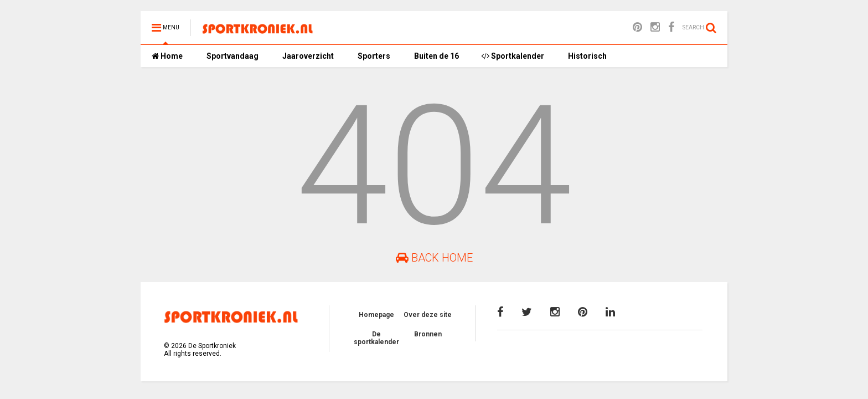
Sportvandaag (232, 56)
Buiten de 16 (436, 56)
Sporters (373, 56)
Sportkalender (513, 56)
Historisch (587, 56)
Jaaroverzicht (307, 56)
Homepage (376, 315)
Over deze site (428, 315)
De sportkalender (376, 338)
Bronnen (428, 334)
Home (167, 56)
